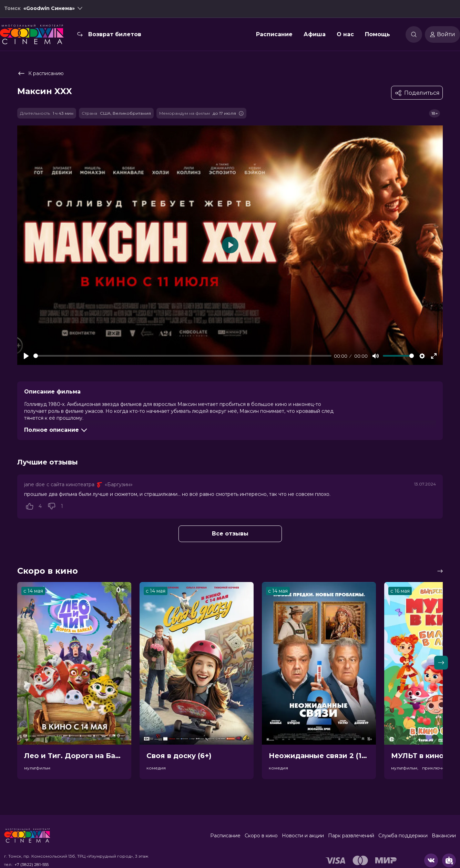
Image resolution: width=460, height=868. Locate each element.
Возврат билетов (115, 36)
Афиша (315, 36)
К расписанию (40, 73)
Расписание (274, 36)
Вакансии (444, 836)
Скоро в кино (261, 836)
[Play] (26, 356)
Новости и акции (303, 836)
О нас (345, 36)
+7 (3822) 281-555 (32, 864)
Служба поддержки (403, 836)
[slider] (182, 356)
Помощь (377, 36)
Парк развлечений (351, 836)
